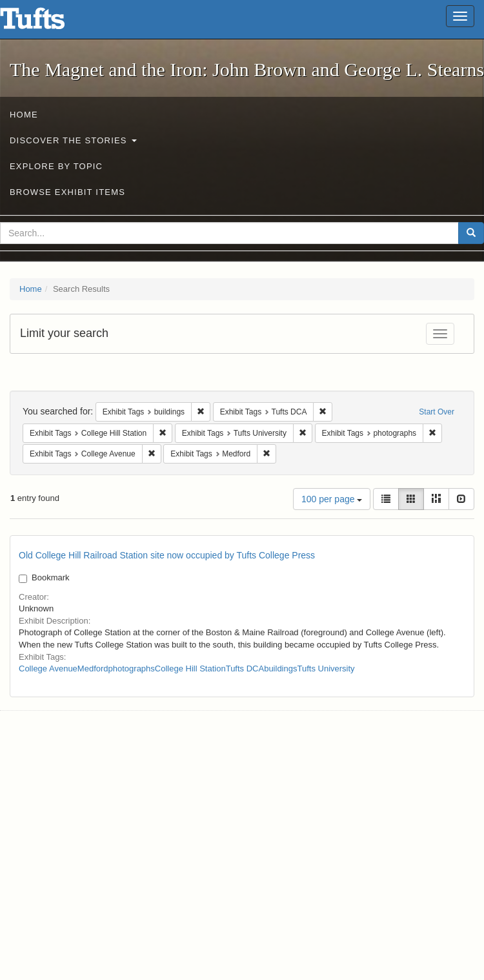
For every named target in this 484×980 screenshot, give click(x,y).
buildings (280, 669)
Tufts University (326, 669)
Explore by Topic (56, 166)
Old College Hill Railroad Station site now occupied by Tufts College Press (167, 555)
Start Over (437, 412)
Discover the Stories (73, 140)
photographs (132, 669)
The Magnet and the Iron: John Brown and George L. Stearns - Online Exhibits (48, 23)
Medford (93, 669)
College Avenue (48, 669)
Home (24, 115)
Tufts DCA (245, 669)
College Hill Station (190, 669)
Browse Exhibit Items (67, 192)
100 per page (332, 499)
